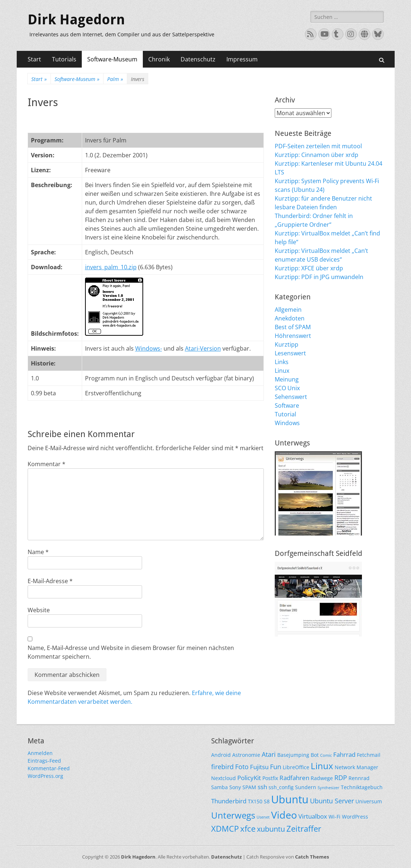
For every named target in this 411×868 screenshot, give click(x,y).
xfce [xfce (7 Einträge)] (248, 829)
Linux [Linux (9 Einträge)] (322, 766)
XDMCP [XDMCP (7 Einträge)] (225, 829)
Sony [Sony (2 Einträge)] (235, 787)
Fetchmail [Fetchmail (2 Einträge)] (369, 755)
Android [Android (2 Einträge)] (221, 755)
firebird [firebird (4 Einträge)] (222, 766)
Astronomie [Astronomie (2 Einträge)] (246, 755)
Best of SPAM (293, 327)
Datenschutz (198, 59)
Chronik (159, 59)
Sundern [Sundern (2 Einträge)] (306, 787)
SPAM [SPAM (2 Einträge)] (249, 787)
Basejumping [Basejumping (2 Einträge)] (293, 755)
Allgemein (288, 310)
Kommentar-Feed (49, 768)
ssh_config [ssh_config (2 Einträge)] (281, 787)
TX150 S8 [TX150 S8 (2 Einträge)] (259, 801)
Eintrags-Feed (44, 761)
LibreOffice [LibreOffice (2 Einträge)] (296, 767)
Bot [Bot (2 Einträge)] (315, 755)
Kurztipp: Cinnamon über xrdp (317, 155)
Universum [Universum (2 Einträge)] (369, 801)
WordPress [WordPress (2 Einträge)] (355, 817)
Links (282, 362)
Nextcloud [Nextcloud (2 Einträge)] (223, 778)
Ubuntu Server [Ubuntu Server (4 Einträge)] (332, 801)
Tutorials (64, 59)
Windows (287, 423)
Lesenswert (290, 353)
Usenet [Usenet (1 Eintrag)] (263, 817)
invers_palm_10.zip (111, 267)
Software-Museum (112, 59)
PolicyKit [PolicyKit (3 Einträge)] (249, 778)
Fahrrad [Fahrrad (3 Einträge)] (344, 754)
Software (287, 405)
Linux (282, 371)
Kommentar (47, 464)
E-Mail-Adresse (50, 581)
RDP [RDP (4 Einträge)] (341, 777)
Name (38, 552)
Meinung (287, 379)
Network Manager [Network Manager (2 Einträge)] (356, 767)
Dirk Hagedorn (76, 20)
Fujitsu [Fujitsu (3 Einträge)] (259, 767)
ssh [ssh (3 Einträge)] (262, 787)
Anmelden (40, 753)
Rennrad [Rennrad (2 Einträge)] (359, 778)
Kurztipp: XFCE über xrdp (309, 268)
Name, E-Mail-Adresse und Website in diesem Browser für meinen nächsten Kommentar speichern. (131, 652)
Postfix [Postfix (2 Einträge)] (270, 778)
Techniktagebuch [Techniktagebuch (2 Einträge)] (362, 787)
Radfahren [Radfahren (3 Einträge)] (294, 778)
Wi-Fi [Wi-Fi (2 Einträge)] (335, 817)
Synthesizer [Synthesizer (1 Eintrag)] (329, 788)
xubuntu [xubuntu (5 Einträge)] (271, 829)
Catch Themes (312, 857)
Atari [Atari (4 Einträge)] (269, 754)
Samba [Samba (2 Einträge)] (219, 787)
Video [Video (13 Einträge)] (284, 815)
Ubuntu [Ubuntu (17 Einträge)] (290, 799)
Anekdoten (290, 318)
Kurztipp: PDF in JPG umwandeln (319, 277)
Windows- (149, 348)
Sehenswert (291, 397)
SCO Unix (287, 388)
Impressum (242, 59)
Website (39, 610)
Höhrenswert (293, 336)
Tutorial (285, 414)
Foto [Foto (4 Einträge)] (242, 766)
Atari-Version (203, 348)
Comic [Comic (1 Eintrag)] (326, 755)
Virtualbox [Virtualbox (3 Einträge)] (313, 816)
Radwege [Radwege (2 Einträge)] (322, 778)
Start (34, 59)
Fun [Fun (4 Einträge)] (276, 766)
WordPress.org (45, 776)
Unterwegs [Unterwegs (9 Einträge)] (233, 815)
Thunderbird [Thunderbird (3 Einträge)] (229, 801)
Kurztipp (287, 344)
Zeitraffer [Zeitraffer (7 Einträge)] (304, 829)
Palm (115, 79)
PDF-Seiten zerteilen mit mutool (318, 146)
